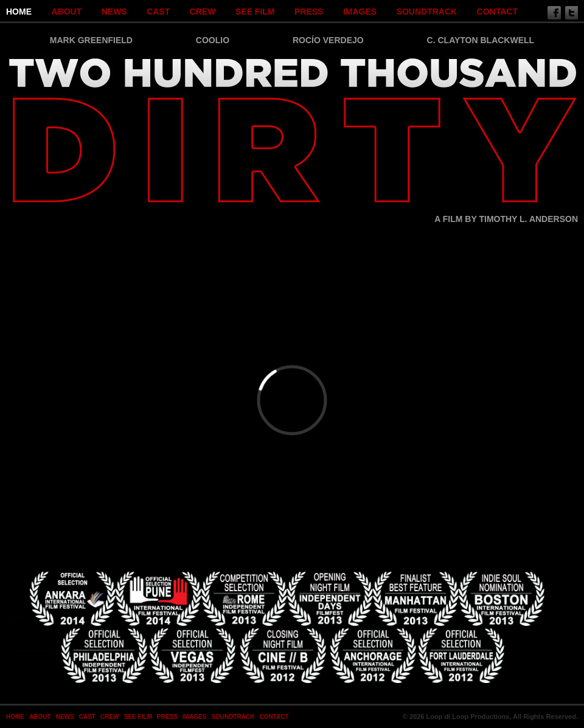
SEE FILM (255, 12)
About (66, 12)
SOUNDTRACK (427, 12)
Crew (203, 12)
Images (360, 12)
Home (19, 12)
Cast (158, 12)
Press (309, 12)
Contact (497, 12)
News (114, 12)
